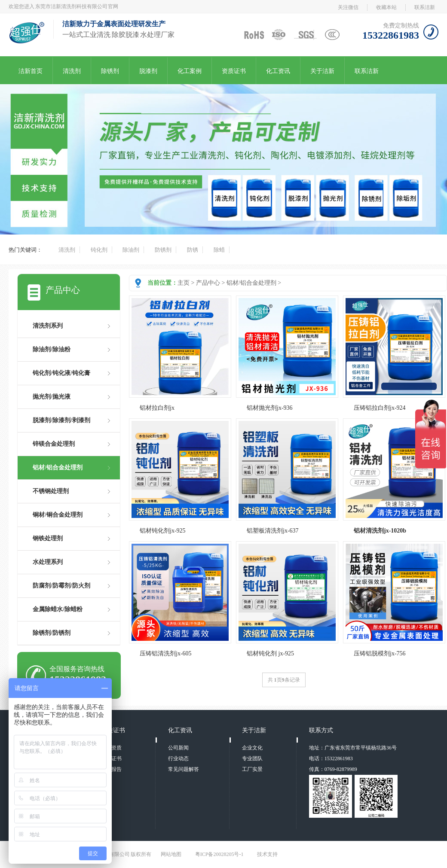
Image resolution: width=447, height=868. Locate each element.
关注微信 (348, 7)
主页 (184, 283)
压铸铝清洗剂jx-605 (166, 653)
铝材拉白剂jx (157, 408)
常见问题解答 (184, 769)
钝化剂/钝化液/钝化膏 (61, 373)
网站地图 (171, 854)
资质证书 (234, 71)
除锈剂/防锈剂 (52, 633)
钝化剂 (99, 250)
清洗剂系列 (48, 326)
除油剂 (131, 250)
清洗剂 (72, 71)
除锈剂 (110, 71)
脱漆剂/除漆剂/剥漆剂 (61, 420)
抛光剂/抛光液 (52, 397)
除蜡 (219, 250)
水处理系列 (48, 562)
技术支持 (267, 854)
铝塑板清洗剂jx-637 (273, 531)
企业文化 (252, 748)
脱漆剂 (148, 71)
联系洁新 (425, 7)
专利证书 (111, 758)
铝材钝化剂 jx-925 (270, 653)
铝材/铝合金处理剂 (251, 283)
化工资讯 (278, 71)
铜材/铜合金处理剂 (58, 515)
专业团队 (252, 758)
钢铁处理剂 (48, 538)
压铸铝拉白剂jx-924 (380, 408)
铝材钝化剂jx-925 (163, 531)
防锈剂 (163, 250)
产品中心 (208, 283)
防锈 (193, 250)
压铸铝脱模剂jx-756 (380, 653)
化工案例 (190, 71)
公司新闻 (178, 748)
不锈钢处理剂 (51, 491)
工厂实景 (252, 769)
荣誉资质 (111, 748)
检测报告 (111, 769)
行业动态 (178, 758)
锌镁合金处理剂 (54, 444)
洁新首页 (31, 71)
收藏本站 (386, 7)
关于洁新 (322, 71)
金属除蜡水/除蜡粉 (58, 609)
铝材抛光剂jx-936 (270, 408)
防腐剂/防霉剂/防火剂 (61, 586)
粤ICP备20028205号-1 (219, 854)
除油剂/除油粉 (52, 349)
